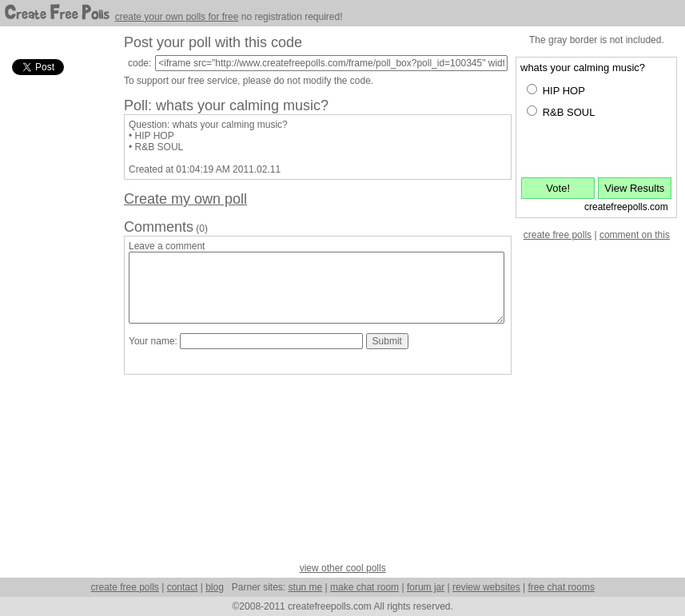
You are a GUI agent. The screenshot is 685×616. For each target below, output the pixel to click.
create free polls (558, 235)
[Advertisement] (56, 319)
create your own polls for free (177, 17)
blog (215, 587)
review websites (486, 587)
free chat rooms (562, 587)
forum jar (426, 587)
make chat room (364, 587)
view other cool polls (343, 568)
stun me (306, 587)
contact (183, 587)
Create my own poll (185, 199)
